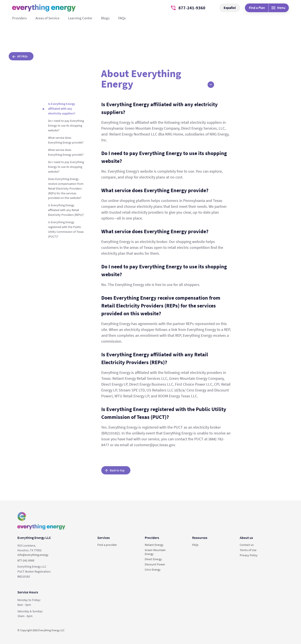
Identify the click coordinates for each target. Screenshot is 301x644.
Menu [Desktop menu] (278, 8)
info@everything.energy (33, 555)
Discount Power (155, 564)
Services (104, 538)
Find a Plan (257, 8)
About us (246, 538)
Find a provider (107, 545)
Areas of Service (47, 18)
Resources (200, 538)
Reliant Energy (154, 545)
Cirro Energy (153, 570)
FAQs (122, 18)
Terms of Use (248, 550)
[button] (211, 85)
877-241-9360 (188, 8)
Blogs (105, 18)
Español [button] (230, 8)
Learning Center (80, 18)
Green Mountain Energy (155, 552)
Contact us (247, 545)
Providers (19, 18)
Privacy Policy (249, 555)
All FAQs (20, 56)
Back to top (115, 470)
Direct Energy (153, 559)
